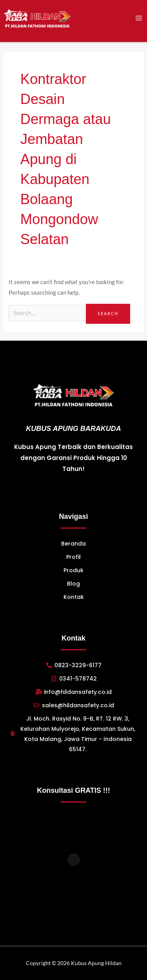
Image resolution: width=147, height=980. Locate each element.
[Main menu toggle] (139, 18)
